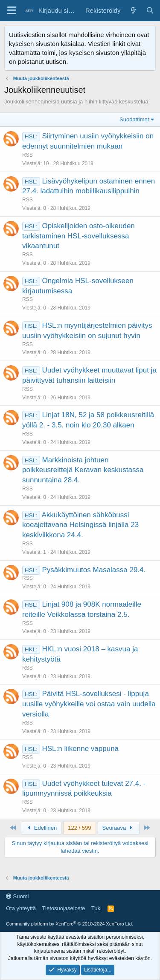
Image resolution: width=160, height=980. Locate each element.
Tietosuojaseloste (64, 908)
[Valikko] (12, 11)
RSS (28, 155)
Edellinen (41, 828)
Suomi (17, 896)
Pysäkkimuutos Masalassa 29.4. (94, 570)
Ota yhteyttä (21, 908)
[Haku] (150, 10)
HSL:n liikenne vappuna (80, 749)
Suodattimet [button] (134, 119)
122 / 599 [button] (79, 828)
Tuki (96, 908)
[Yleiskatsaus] (133, 10)
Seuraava (119, 828)
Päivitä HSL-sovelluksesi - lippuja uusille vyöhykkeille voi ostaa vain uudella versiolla (89, 704)
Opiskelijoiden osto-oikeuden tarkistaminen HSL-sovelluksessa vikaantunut (79, 236)
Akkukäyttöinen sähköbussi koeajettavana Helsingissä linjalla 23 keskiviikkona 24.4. (80, 525)
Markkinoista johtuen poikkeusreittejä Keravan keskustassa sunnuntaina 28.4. (83, 470)
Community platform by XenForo (70, 924)
